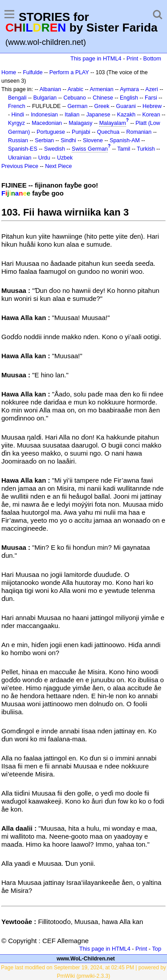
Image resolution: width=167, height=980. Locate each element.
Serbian (44, 140)
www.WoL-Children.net (86, 959)
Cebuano (75, 98)
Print (132, 58)
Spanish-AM (125, 140)
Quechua (108, 132)
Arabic (75, 89)
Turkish (146, 149)
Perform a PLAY (69, 72)
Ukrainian (20, 158)
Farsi (151, 98)
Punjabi (81, 132)
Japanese (98, 115)
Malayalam (113, 123)
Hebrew (152, 106)
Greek (102, 106)
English (129, 98)
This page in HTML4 (96, 58)
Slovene (93, 140)
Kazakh (126, 115)
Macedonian (47, 123)
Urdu (44, 158)
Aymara (129, 89)
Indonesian (44, 115)
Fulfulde (33, 72)
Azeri (151, 89)
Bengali (17, 98)
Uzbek (65, 158)
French (17, 106)
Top (157, 949)
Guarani (126, 106)
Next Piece (58, 166)
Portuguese (51, 132)
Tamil (124, 149)
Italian (72, 115)
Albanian (50, 89)
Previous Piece (20, 166)
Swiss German (90, 149)
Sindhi (68, 140)
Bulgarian (45, 98)
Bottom (152, 58)
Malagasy (80, 123)
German (77, 106)
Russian (18, 140)
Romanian (139, 132)
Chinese (103, 98)
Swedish (55, 149)
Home (9, 72)
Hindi (18, 115)
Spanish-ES (23, 149)
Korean (151, 115)
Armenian (101, 89)
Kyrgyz (16, 123)
